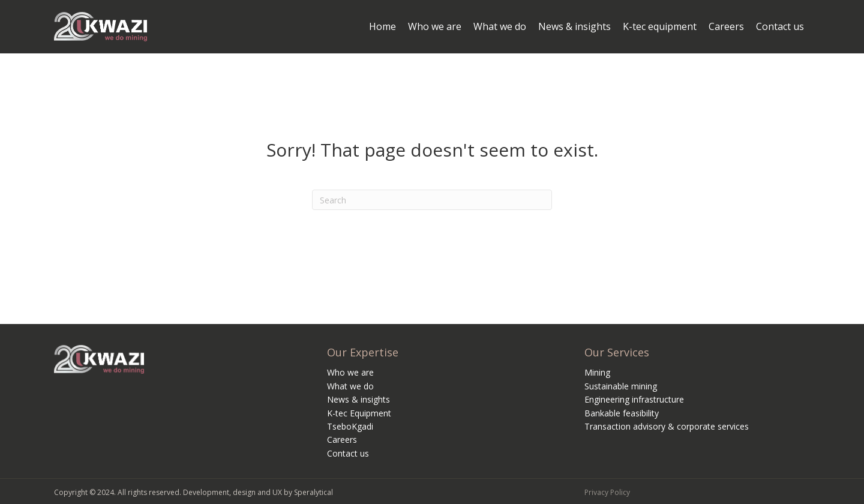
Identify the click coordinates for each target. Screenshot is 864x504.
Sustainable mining (621, 386)
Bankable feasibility (622, 413)
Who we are (350, 372)
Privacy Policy (607, 492)
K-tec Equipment (359, 413)
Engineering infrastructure (634, 399)
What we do (350, 386)
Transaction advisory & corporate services (667, 426)
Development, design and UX (232, 492)
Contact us (348, 453)
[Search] (432, 200)
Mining (597, 372)
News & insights (358, 399)
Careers (342, 439)
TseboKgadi (350, 426)
